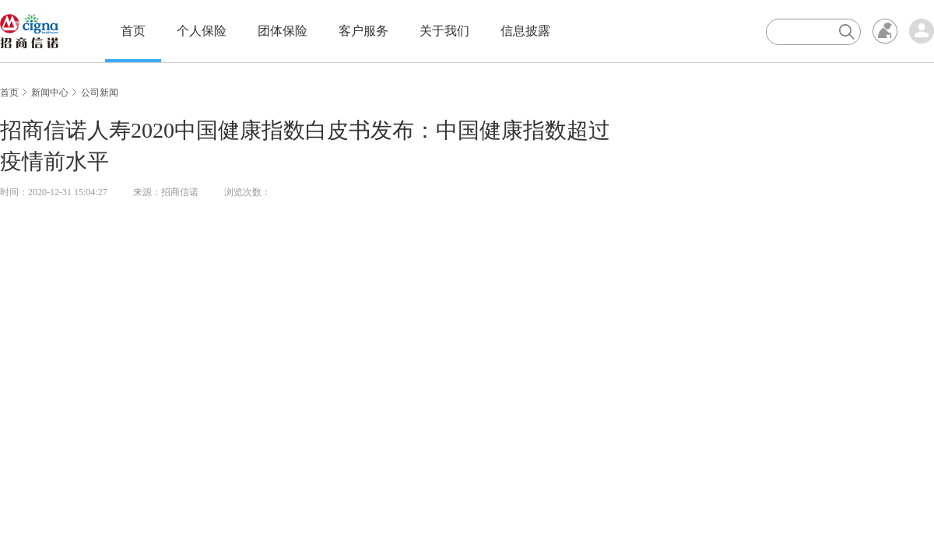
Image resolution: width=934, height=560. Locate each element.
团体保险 (283, 31)
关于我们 (444, 31)
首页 (133, 31)
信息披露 (525, 31)
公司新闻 (100, 93)
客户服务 (363, 31)
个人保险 (202, 31)
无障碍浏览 (885, 31)
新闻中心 (50, 93)
